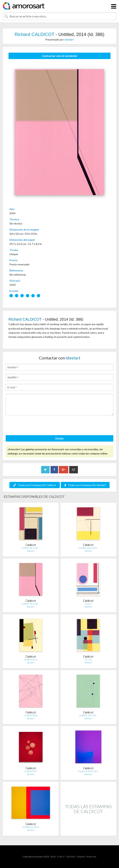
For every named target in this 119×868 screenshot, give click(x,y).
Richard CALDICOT (35, 34)
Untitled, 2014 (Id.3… (88, 548)
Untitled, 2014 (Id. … (31, 548)
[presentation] (34, 426)
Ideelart (69, 39)
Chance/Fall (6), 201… (88, 771)
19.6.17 (88, 604)
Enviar (60, 438)
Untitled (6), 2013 (31, 827)
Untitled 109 (31, 771)
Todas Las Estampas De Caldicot (35, 485)
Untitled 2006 (31, 715)
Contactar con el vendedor (60, 56)
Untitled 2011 (31, 660)
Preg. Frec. (92, 857)
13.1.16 (88, 660)
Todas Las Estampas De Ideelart (85, 485)
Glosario (81, 857)
